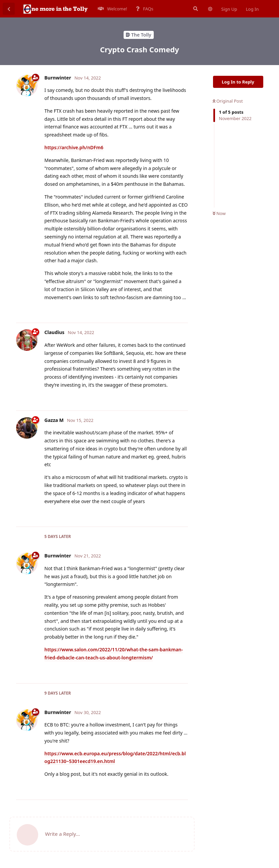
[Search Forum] (195, 9)
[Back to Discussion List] (9, 9)
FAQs (145, 9)
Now (219, 213)
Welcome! (113, 9)
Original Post (228, 101)
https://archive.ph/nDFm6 (74, 147)
